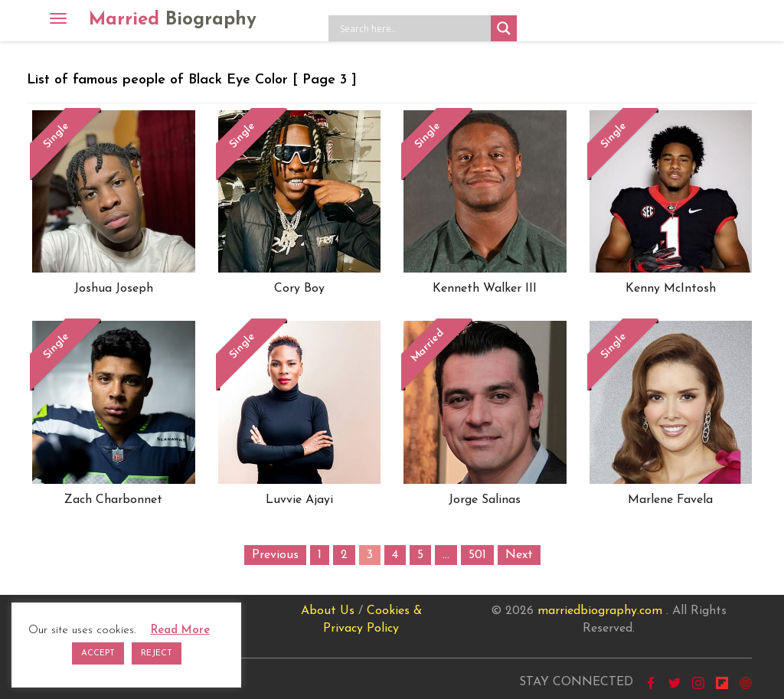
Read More (180, 630)
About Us (328, 611)
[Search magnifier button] (504, 28)
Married (173, 20)
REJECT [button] (157, 653)
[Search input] (413, 28)
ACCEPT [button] (98, 653)
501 (477, 555)
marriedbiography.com (600, 611)
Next (519, 555)
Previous (275, 555)
